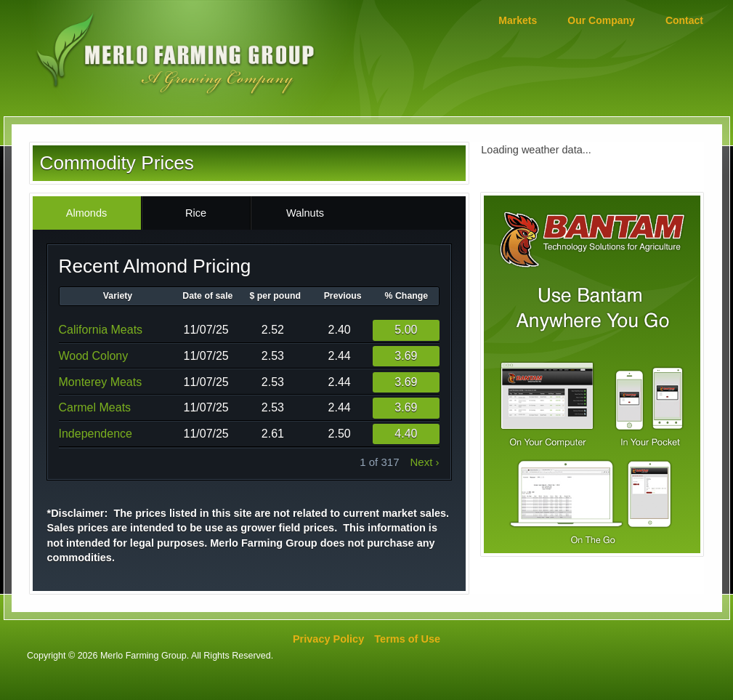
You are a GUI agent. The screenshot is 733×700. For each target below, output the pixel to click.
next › (424, 462)
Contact (684, 20)
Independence (96, 434)
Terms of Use (407, 639)
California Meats (101, 330)
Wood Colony (94, 356)
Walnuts (305, 213)
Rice (196, 213)
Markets (518, 20)
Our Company (601, 20)
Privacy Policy (328, 639)
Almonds (86, 213)
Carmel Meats (95, 407)
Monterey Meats (101, 382)
